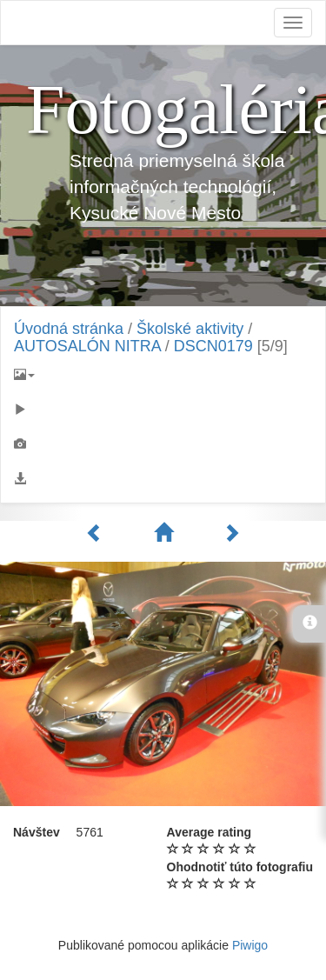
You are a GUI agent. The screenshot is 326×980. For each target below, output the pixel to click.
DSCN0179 (213, 346)
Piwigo (250, 945)
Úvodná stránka (69, 329)
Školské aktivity (190, 329)
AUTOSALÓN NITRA (87, 346)
